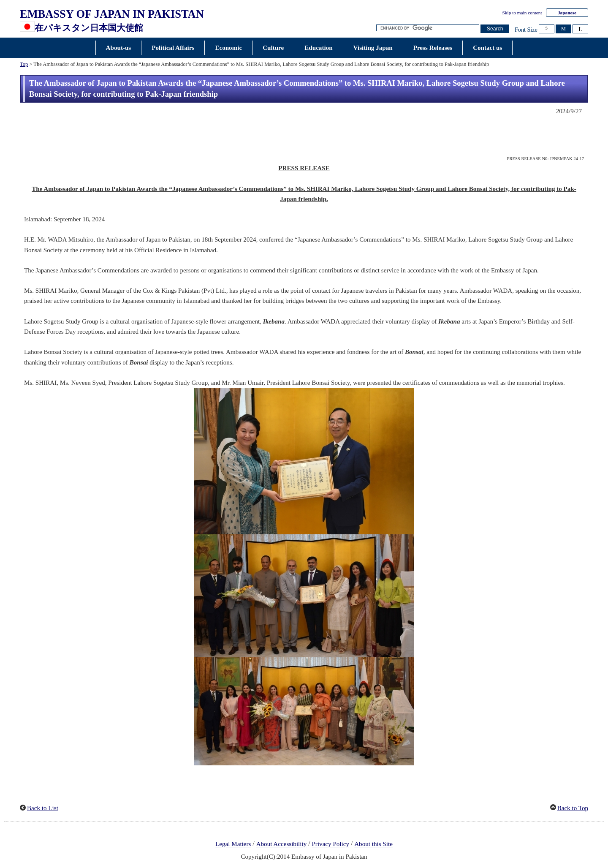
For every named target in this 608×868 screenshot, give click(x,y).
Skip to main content (522, 13)
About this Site (373, 844)
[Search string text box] (428, 28)
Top (24, 64)
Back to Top (573, 808)
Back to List (43, 808)
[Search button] (495, 29)
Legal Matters (233, 844)
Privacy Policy (330, 844)
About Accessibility (282, 844)
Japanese (567, 13)
